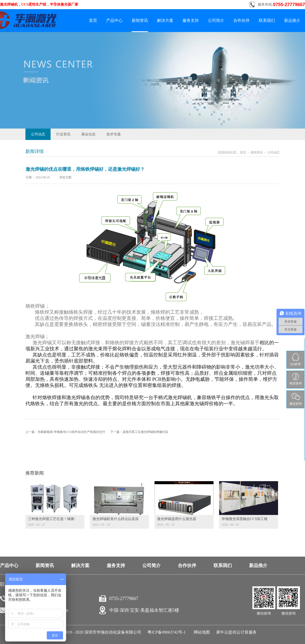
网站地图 (201, 632)
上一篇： (65, 432)
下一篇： (139, 432)
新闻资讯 (257, 152)
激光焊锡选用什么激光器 (177, 519)
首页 (93, 20)
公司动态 (273, 152)
